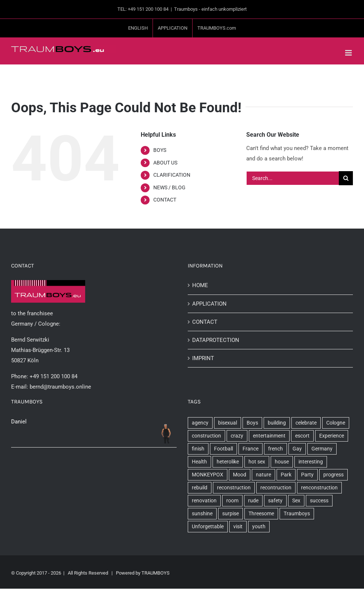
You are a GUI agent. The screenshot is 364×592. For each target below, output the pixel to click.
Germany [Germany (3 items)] (322, 449)
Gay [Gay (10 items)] (297, 449)
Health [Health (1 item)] (199, 462)
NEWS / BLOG (169, 187)
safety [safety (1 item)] (275, 500)
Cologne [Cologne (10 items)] (336, 423)
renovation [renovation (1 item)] (204, 500)
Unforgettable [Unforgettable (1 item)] (208, 526)
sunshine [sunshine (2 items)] (202, 513)
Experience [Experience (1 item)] (332, 436)
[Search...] (293, 178)
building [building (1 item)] (277, 423)
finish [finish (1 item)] (198, 449)
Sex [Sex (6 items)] (296, 500)
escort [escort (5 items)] (302, 436)
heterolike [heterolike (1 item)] (228, 462)
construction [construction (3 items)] (206, 436)
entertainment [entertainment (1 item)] (269, 436)
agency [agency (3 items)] (200, 423)
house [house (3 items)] (282, 462)
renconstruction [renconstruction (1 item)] (319, 488)
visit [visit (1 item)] (238, 526)
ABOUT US (165, 163)
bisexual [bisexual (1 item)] (228, 423)
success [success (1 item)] (319, 500)
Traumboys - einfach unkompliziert (210, 9)
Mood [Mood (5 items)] (240, 475)
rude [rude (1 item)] (253, 500)
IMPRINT (203, 358)
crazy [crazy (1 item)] (237, 436)
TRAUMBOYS (156, 573)
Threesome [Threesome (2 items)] (261, 513)
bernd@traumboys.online (60, 387)
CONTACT (165, 200)
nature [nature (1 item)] (263, 475)
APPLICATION (209, 304)
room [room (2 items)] (232, 500)
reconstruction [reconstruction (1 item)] (234, 488)
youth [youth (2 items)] (259, 526)
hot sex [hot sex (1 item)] (257, 462)
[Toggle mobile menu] (349, 53)
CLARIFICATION (172, 175)
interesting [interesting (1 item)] (311, 462)
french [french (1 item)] (275, 449)
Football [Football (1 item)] (223, 449)
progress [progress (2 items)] (333, 475)
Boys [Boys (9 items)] (252, 423)
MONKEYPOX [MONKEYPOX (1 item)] (208, 475)
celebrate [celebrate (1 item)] (306, 423)
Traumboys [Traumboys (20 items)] (297, 513)
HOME (200, 285)
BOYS (160, 150)
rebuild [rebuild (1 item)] (200, 488)
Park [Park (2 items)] (286, 475)
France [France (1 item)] (251, 449)
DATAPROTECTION (216, 340)
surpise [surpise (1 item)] (231, 513)
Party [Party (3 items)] (307, 475)
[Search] (346, 178)
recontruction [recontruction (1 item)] (276, 488)
